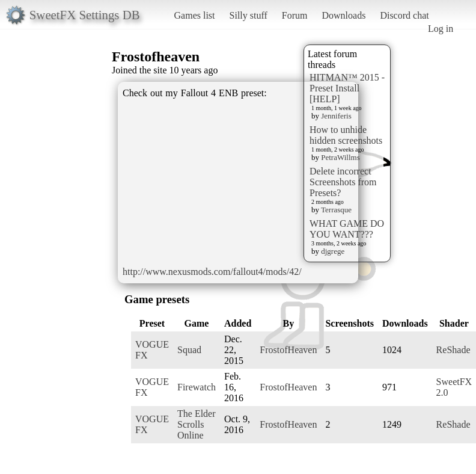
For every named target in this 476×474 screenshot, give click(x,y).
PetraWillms (340, 157)
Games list (195, 15)
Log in (441, 29)
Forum (295, 15)
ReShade (453, 350)
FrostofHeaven (288, 350)
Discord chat (404, 15)
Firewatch (197, 387)
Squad (189, 350)
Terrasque (336, 210)
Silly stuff (249, 15)
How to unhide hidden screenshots (346, 135)
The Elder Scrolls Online (197, 424)
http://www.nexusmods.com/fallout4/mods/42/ (212, 272)
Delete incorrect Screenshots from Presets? (343, 182)
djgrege (333, 251)
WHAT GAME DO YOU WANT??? (347, 229)
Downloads (343, 15)
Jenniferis (336, 116)
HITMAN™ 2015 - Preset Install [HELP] (347, 88)
